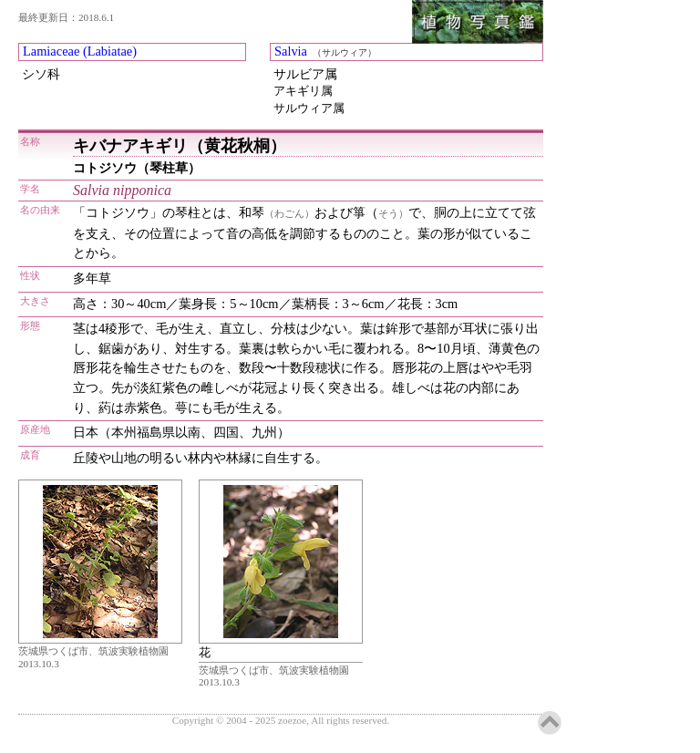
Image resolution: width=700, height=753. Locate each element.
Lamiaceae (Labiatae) (80, 51)
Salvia (291, 51)
